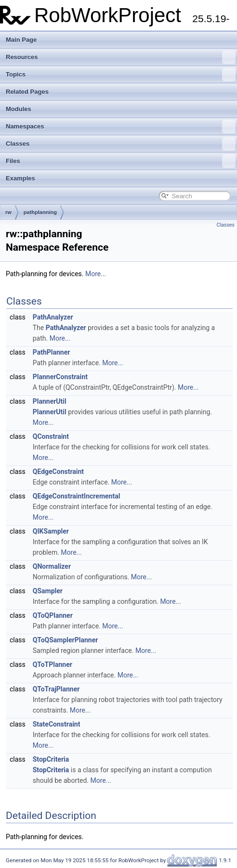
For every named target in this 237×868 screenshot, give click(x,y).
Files (121, 161)
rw (8, 212)
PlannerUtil (50, 401)
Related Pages (27, 92)
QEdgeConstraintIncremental (77, 496)
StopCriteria (51, 759)
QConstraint (51, 436)
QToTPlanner (53, 664)
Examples (20, 178)
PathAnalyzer (53, 317)
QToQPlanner (53, 615)
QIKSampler (51, 531)
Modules (19, 109)
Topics (121, 75)
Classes (121, 144)
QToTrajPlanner (56, 689)
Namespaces (121, 127)
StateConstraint (57, 724)
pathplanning (40, 212)
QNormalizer (52, 566)
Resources (121, 57)
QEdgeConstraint (58, 472)
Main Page (21, 40)
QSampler (48, 591)
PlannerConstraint (60, 377)
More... (96, 274)
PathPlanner (52, 352)
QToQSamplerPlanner (66, 640)
